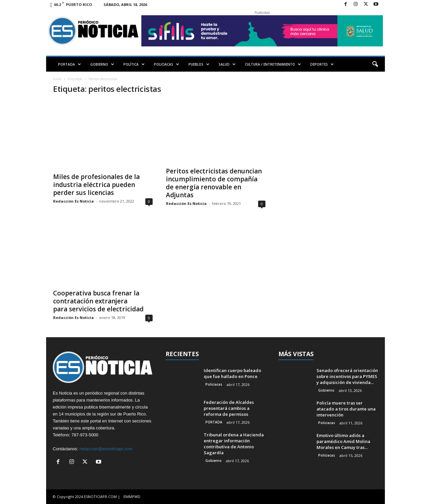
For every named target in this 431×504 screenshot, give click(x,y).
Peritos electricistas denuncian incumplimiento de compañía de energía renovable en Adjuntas (214, 183)
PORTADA (70, 64)
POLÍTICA (134, 64)
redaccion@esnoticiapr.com (106, 449)
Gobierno (214, 461)
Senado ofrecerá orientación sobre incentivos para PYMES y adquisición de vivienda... (347, 376)
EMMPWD (132, 497)
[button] (375, 64)
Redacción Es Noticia (73, 201)
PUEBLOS (199, 64)
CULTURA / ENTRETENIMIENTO (273, 64)
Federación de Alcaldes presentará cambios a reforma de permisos (229, 408)
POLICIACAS (167, 64)
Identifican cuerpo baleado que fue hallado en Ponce (232, 373)
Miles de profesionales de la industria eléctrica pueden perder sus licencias (96, 185)
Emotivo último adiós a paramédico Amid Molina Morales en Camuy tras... (343, 441)
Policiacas (214, 384)
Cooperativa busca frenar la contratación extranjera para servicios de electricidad (98, 301)
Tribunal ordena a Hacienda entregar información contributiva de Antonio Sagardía (234, 444)
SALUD (227, 64)
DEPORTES (322, 64)
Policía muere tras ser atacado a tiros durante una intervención (346, 409)
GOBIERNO (102, 64)
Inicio (57, 79)
